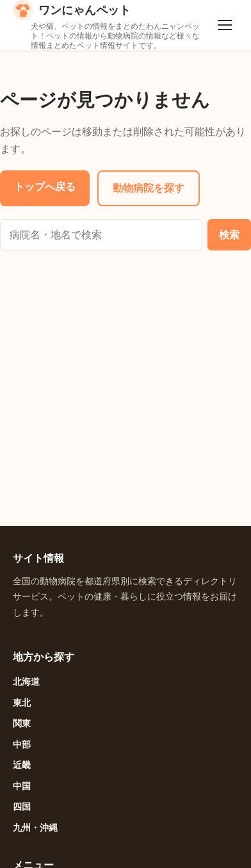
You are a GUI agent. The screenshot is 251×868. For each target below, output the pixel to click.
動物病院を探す (149, 188)
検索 (229, 234)
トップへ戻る (45, 186)
